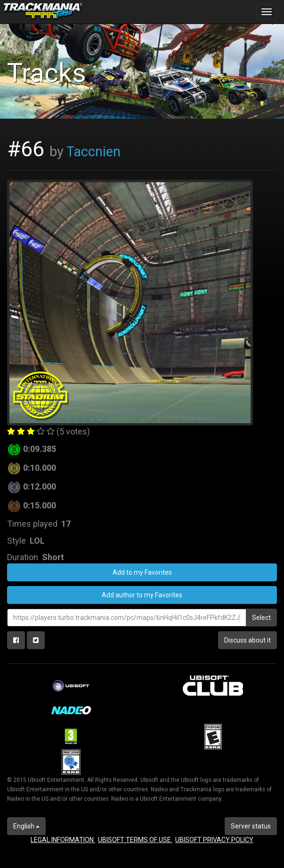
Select (261, 618)
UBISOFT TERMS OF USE (135, 840)
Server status (251, 826)
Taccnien (93, 152)
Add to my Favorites (142, 572)
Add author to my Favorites (142, 595)
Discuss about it (247, 640)
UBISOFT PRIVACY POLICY (214, 840)
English (26, 826)
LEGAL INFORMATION (63, 840)
